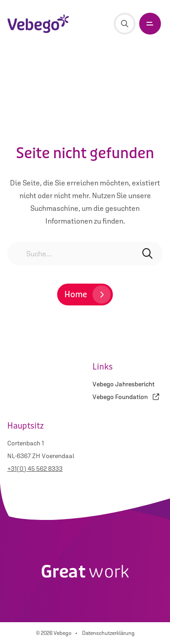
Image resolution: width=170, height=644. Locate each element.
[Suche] (125, 24)
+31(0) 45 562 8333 (35, 469)
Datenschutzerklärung (108, 633)
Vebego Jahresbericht (124, 384)
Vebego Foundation (126, 397)
